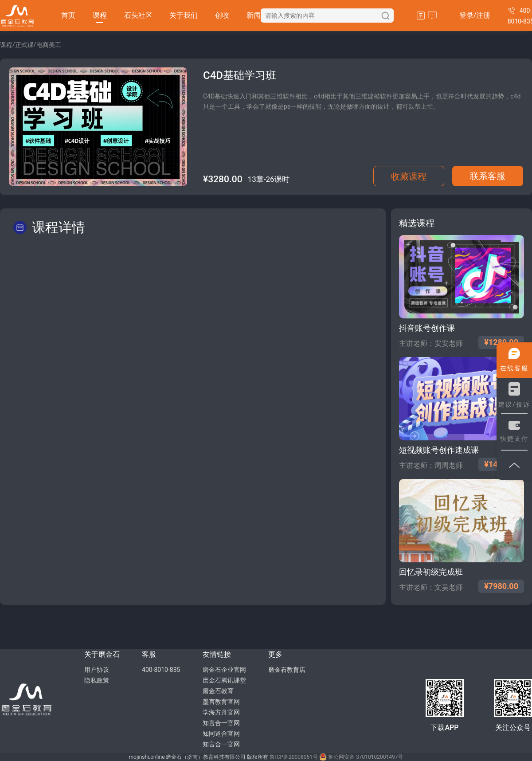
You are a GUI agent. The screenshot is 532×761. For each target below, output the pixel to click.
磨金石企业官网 (224, 670)
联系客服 (488, 176)
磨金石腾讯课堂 (224, 680)
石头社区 (138, 15)
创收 (222, 15)
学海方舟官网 (221, 712)
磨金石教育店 (287, 670)
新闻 (254, 15)
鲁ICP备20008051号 (294, 757)
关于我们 (184, 15)
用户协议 (97, 670)
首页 (68, 15)
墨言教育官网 (221, 702)
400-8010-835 (161, 670)
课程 (100, 15)
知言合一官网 (221, 723)
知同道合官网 (221, 734)
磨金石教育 (218, 691)
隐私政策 (97, 680)
